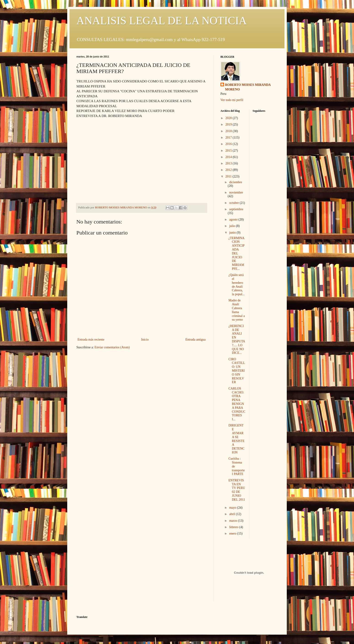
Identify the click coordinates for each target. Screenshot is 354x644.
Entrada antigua (196, 340)
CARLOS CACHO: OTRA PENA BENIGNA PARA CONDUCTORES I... (237, 404)
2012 (229, 170)
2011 (229, 176)
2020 (229, 118)
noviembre (236, 192)
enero (233, 533)
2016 (229, 144)
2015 (229, 151)
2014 (229, 157)
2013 (229, 163)
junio (233, 233)
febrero (234, 527)
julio (232, 226)
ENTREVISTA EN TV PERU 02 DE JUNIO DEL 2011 (237, 490)
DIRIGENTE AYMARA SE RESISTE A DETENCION (236, 439)
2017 (229, 138)
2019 (229, 124)
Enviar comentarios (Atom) (112, 347)
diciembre (236, 182)
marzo (233, 521)
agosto (234, 220)
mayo (233, 508)
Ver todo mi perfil (232, 100)
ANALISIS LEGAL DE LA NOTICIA (162, 20)
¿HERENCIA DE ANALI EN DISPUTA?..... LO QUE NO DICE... (237, 340)
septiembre (236, 209)
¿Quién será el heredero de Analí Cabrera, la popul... (237, 285)
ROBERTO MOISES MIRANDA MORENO (248, 87)
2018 (229, 131)
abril (232, 514)
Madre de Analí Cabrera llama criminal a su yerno (237, 310)
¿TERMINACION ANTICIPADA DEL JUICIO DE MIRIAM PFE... (236, 253)
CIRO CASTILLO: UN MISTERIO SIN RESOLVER (237, 371)
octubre (234, 203)
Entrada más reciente (91, 340)
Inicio (145, 340)
